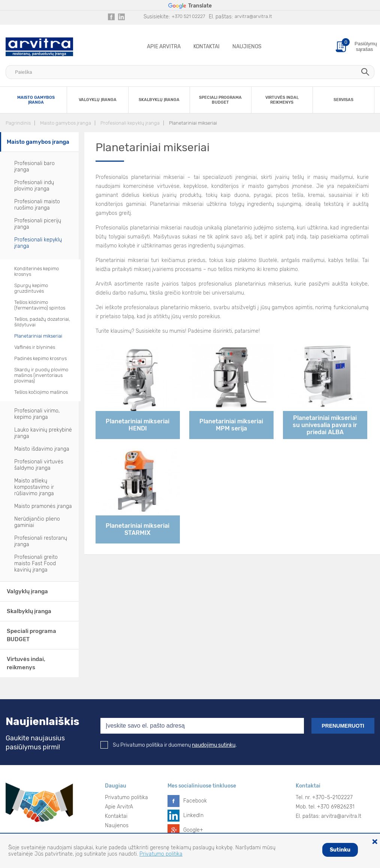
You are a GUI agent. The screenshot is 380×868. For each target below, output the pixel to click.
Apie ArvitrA (164, 47)
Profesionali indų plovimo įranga (34, 186)
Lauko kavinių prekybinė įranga (43, 433)
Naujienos (247, 47)
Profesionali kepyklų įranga (130, 123)
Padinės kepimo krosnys (40, 358)
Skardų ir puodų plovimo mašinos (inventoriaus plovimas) (41, 375)
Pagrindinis (18, 123)
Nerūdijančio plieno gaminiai (37, 522)
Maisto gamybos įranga (66, 123)
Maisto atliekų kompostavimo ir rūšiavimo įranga (34, 487)
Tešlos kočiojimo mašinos (41, 392)
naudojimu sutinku (214, 745)
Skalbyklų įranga (29, 611)
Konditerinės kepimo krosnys (37, 271)
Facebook (195, 801)
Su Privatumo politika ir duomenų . (169, 745)
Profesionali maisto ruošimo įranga (37, 205)
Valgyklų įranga (27, 591)
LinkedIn (193, 815)
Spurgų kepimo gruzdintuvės (31, 288)
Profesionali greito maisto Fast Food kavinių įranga (36, 564)
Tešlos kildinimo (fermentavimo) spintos (40, 305)
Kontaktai (206, 47)
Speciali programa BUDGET (31, 635)
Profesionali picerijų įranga (38, 224)
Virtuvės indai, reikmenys (26, 663)
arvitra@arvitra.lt (253, 16)
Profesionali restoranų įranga (41, 541)
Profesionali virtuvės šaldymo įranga (39, 465)
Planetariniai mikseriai (193, 123)
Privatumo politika (126, 797)
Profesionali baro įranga (34, 167)
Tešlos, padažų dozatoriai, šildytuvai (42, 322)
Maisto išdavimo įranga (42, 449)
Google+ (193, 830)
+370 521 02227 (188, 16)
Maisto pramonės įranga (43, 506)
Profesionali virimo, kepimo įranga (37, 414)
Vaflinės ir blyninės (35, 347)
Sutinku (340, 850)
